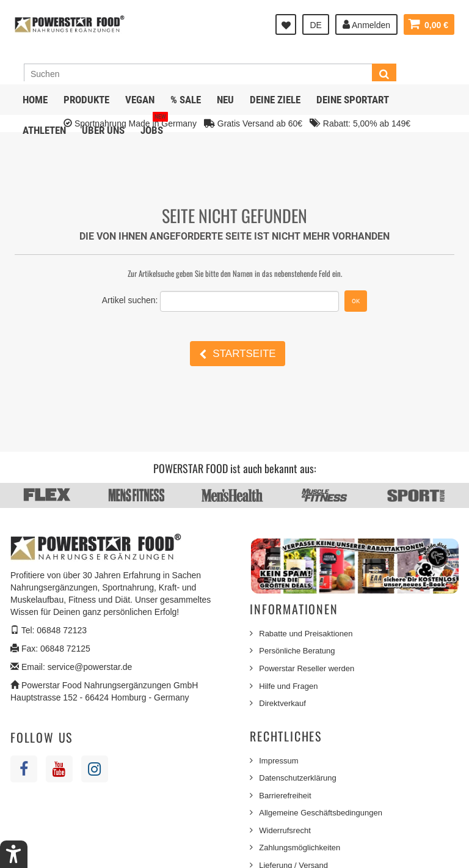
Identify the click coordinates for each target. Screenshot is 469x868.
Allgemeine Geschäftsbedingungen (321, 813)
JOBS (154, 126)
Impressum (278, 761)
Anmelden (366, 24)
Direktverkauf (282, 703)
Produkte (86, 100)
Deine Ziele (275, 100)
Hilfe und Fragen (288, 686)
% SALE (186, 100)
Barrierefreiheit (285, 796)
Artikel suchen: (130, 300)
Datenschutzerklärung (297, 778)
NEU (225, 100)
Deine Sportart (353, 100)
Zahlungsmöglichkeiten (300, 848)
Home (35, 100)
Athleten (44, 130)
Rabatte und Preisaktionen (306, 634)
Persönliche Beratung (297, 651)
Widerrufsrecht (285, 830)
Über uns (103, 130)
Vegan (140, 100)
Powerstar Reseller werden (307, 668)
